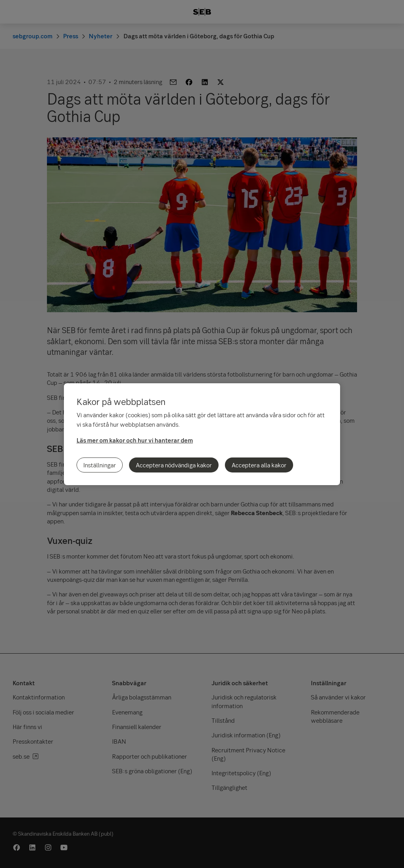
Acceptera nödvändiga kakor (174, 465)
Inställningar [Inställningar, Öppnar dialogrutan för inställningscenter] (100, 465)
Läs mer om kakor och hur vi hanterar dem (135, 440)
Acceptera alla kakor (259, 465)
